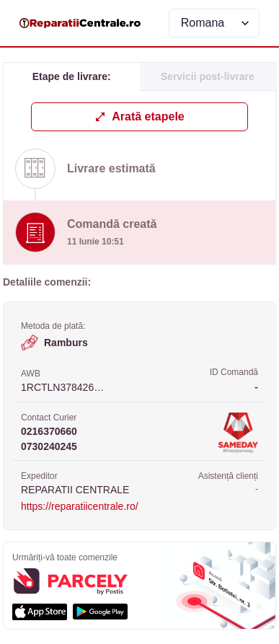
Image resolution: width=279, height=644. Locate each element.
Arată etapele (139, 116)
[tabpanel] (139, 183)
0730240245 (49, 446)
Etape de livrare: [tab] (72, 76)
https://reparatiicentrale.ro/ (80, 506)
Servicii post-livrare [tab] (208, 76)
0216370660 (49, 431)
